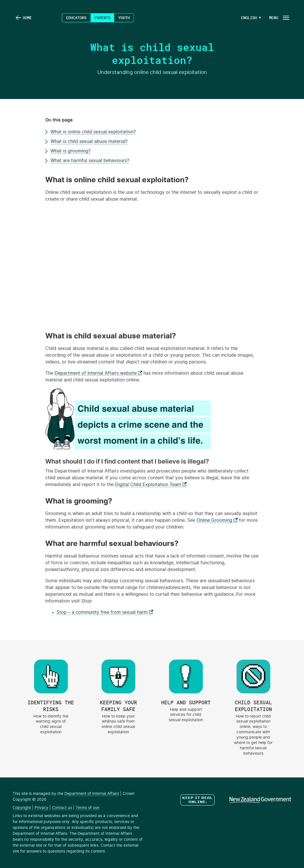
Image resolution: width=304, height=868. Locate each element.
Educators (76, 18)
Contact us (62, 808)
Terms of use (87, 808)
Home (27, 18)
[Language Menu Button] (249, 18)
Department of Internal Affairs (92, 794)
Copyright (22, 808)
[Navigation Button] (279, 18)
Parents (102, 18)
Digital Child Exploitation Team (151, 485)
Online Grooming (217, 520)
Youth (124, 18)
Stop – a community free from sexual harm (105, 612)
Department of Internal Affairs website (98, 373)
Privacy (41, 808)
